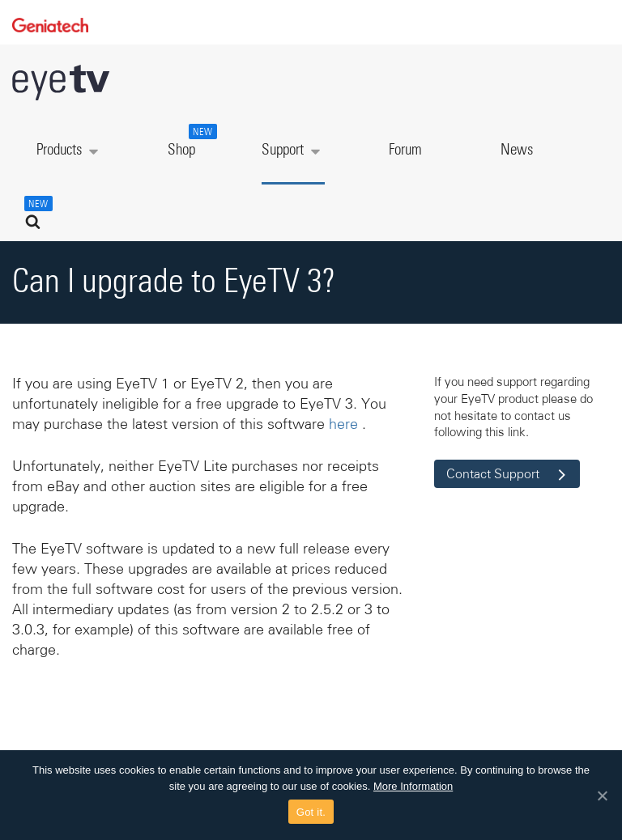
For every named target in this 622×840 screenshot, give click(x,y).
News (517, 150)
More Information (413, 786)
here (343, 424)
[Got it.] (602, 795)
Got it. (311, 812)
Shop (190, 141)
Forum (405, 150)
